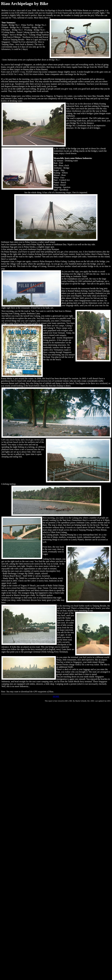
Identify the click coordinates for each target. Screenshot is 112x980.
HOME (56, 696)
